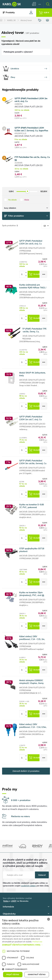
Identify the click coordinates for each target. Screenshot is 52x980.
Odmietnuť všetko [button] (37, 975)
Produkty (9, 12)
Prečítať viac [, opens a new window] (37, 942)
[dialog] (26, 948)
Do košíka (35, 274)
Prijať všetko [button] (13, 975)
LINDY (14, 901)
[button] (26, 945)
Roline (6, 901)
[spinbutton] (23, 274)
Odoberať (42, 875)
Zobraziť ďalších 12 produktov (26, 771)
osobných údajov (28, 886)
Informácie (26, 907)
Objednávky (26, 914)
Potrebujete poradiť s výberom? (18, 52)
